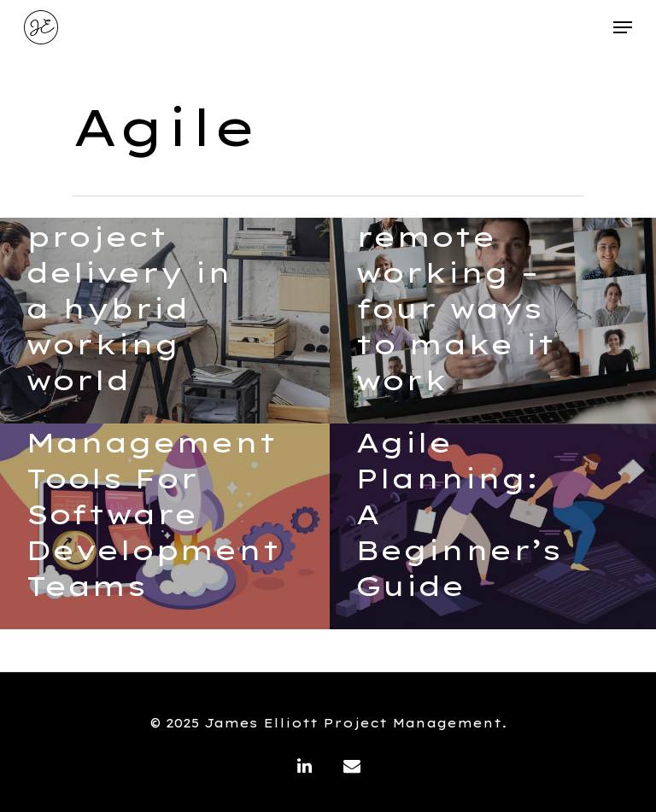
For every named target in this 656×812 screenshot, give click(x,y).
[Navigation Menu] (623, 27)
